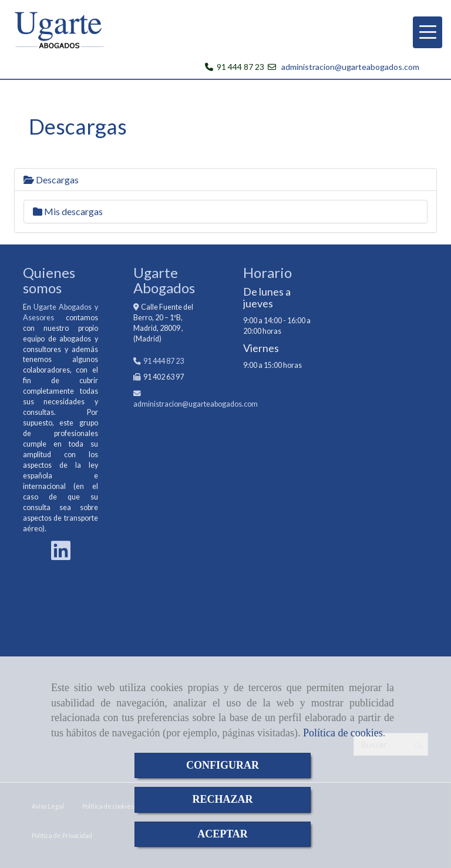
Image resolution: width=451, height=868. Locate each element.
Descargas (51, 180)
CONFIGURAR (223, 765)
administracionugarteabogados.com (196, 404)
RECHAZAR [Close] (222, 799)
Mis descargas (68, 211)
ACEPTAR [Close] (223, 834)
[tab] (225, 180)
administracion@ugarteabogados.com (350, 67)
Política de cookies (343, 733)
